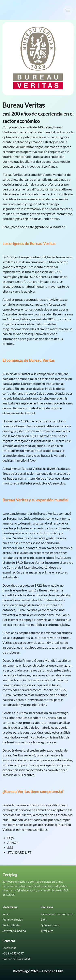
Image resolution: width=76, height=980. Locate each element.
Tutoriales (47, 931)
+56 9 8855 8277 (13, 953)
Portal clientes (12, 925)
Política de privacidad (16, 959)
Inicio (6, 914)
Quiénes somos (50, 925)
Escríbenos (9, 948)
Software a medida (14, 931)
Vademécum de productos (57, 914)
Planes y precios (13, 919)
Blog (43, 919)
